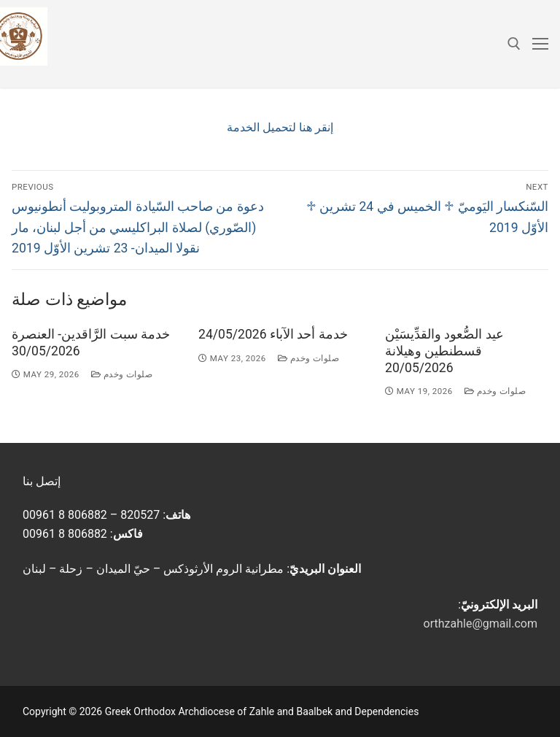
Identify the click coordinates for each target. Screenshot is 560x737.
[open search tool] (514, 44)
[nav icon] (540, 44)
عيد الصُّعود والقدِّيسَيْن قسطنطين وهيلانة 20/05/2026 (444, 351)
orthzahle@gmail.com (481, 624)
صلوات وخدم (122, 374)
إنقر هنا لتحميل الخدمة (280, 127)
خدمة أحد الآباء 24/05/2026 (273, 334)
